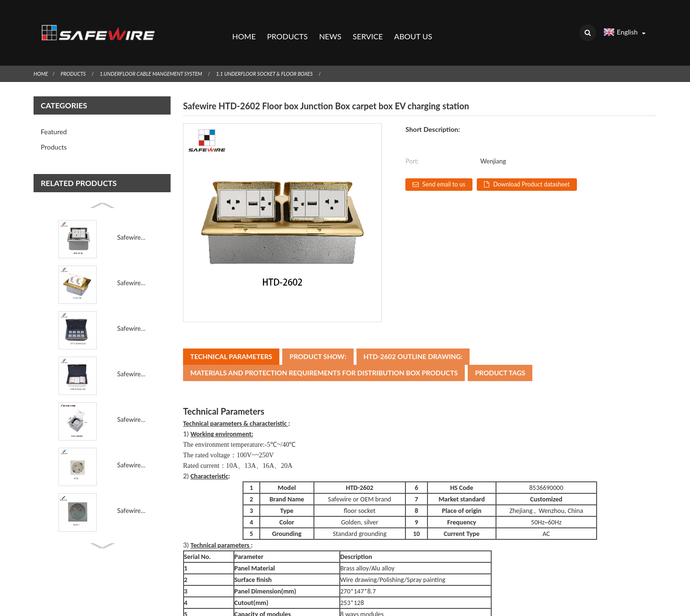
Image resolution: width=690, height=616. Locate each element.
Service (368, 27)
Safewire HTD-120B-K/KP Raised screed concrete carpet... (132, 400)
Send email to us (447, 165)
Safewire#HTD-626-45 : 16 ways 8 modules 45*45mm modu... (132, 309)
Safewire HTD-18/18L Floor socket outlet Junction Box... (132, 218)
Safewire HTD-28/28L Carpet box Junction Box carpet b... (132, 264)
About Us (413, 27)
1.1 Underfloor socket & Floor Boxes (290, 54)
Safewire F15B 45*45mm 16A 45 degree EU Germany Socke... (132, 446)
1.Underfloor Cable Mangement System (163, 54)
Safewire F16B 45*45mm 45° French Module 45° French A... (132, 491)
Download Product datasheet (549, 165)
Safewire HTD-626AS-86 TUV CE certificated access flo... (132, 355)
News (330, 27)
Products (287, 27)
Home (244, 27)
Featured (54, 112)
